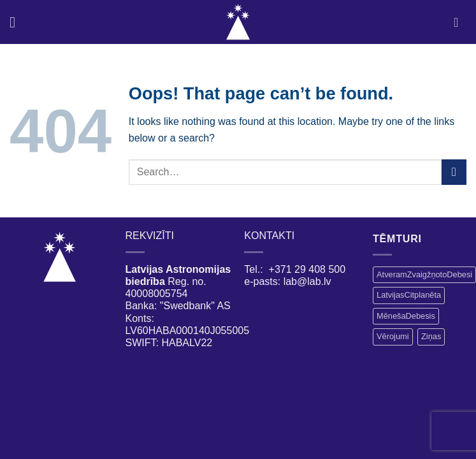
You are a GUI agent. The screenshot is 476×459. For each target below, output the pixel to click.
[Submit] (454, 172)
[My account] (460, 22)
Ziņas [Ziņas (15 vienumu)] (431, 336)
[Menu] (17, 22)
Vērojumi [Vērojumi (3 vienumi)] (393, 336)
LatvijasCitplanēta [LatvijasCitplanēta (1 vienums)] (409, 295)
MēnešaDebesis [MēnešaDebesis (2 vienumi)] (406, 316)
